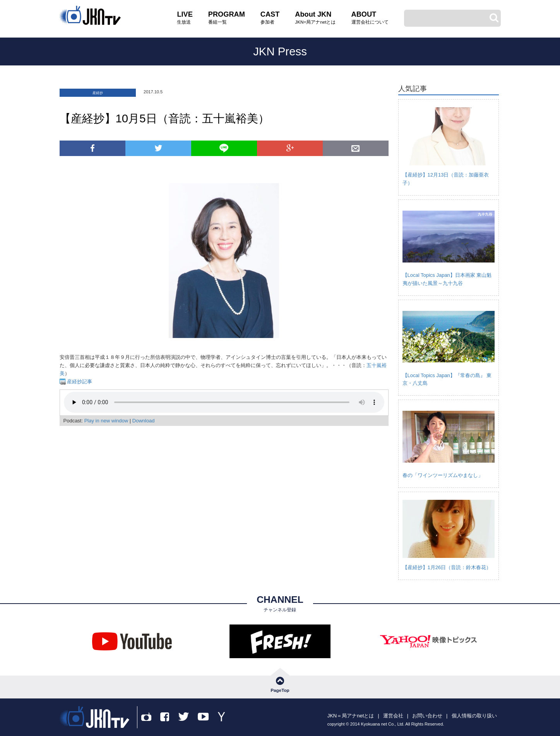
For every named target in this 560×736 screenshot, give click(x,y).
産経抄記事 (79, 382)
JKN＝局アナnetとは (351, 716)
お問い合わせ (427, 716)
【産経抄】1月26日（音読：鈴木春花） (447, 567)
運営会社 (393, 716)
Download (144, 421)
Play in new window (106, 421)
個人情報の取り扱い (474, 716)
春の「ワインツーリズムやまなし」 (443, 475)
